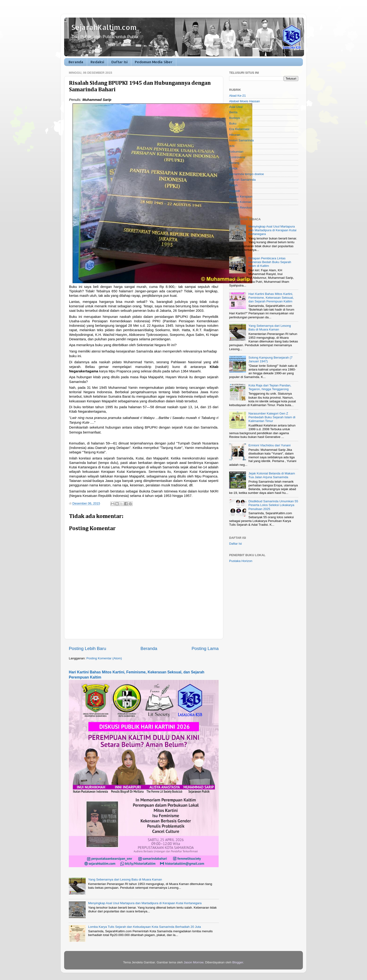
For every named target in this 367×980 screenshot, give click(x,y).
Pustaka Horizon (241, 561)
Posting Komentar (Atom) (104, 658)
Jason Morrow (194, 962)
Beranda (76, 62)
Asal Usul (236, 107)
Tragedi (234, 191)
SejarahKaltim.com (104, 27)
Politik (233, 168)
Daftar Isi (119, 62)
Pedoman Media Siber (154, 62)
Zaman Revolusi (241, 207)
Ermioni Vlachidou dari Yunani (269, 445)
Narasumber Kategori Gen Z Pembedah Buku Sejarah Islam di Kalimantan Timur (272, 417)
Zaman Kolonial (240, 202)
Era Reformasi (239, 129)
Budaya (235, 118)
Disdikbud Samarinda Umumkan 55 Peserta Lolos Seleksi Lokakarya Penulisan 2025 (273, 505)
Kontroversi (237, 157)
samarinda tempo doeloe (247, 174)
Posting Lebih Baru (88, 648)
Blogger (238, 962)
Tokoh (233, 185)
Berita (233, 112)
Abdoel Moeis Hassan (244, 101)
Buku (233, 123)
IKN (232, 146)
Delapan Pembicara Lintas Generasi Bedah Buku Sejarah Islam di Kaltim (270, 262)
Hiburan (235, 135)
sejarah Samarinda (242, 180)
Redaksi (97, 62)
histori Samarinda (241, 140)
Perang (234, 163)
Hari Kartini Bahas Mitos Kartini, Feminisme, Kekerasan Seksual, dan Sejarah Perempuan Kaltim (271, 298)
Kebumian (236, 152)
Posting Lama (205, 648)
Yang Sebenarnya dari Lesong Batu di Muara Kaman (125, 879)
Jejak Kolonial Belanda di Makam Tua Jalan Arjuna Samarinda (272, 475)
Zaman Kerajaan (241, 196)
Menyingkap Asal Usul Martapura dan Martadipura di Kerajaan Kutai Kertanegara (145, 903)
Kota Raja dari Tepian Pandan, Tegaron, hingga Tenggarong (270, 387)
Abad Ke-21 (237, 96)
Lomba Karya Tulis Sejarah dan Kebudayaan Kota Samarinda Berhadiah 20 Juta (144, 927)
